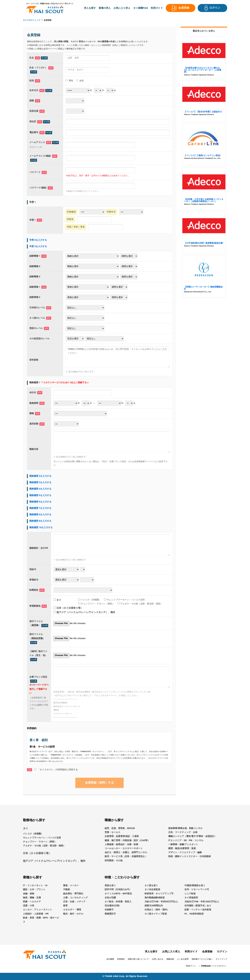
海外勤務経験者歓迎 (155, 898)
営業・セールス (112, 832)
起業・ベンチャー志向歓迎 (198, 910)
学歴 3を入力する (38, 246)
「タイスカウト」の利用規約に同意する (56, 770)
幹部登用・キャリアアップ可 (159, 894)
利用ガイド (191, 952)
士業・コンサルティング (75, 898)
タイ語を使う (151, 886)
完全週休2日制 (112, 906)
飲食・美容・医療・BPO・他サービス (41, 920)
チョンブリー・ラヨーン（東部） (96, 604)
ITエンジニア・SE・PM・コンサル (186, 840)
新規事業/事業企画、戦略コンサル (185, 828)
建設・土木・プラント (34, 890)
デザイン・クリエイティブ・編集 (185, 852)
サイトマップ (221, 959)
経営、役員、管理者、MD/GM (120, 828)
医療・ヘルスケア (32, 902)
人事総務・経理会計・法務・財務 (121, 844)
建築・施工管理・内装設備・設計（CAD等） (127, 840)
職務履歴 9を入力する (40, 521)
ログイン (222, 952)
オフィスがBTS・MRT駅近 (118, 894)
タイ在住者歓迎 (152, 890)
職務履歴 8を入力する (40, 515)
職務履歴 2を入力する (40, 476)
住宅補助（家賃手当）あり (198, 906)
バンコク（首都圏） (90, 600)
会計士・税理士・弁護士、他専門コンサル (126, 852)
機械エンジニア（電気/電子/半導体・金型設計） (192, 836)
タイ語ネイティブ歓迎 (156, 914)
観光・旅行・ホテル (73, 914)
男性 (69, 81)
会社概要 (110, 959)
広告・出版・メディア (74, 902)
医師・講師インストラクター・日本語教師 (190, 857)
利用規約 (121, 959)
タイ (57, 600)
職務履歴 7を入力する (40, 508)
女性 (80, 81)
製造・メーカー (71, 886)
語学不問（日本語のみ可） (118, 890)
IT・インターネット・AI (35, 886)
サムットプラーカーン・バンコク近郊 (124, 600)
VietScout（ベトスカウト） (214, 966)
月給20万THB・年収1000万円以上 (202, 902)
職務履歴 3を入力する (40, 482)
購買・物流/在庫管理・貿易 (182, 848)
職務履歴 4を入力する (40, 489)
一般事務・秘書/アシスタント (183, 844)
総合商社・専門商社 (73, 894)
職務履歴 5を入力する (40, 495)
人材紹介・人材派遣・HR (36, 914)
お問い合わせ (158, 959)
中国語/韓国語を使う (195, 886)
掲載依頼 (170, 959)
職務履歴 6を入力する (40, 502)
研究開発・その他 (114, 861)
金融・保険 (29, 894)
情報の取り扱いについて (138, 959)
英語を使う (110, 886)
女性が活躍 (110, 898)
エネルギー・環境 (72, 910)
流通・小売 (29, 906)
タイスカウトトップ (32, 20)
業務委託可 (110, 914)
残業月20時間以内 (154, 906)
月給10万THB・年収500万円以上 (161, 902)
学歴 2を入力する (38, 240)
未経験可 (109, 910)
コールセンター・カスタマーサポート (124, 848)
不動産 (67, 890)
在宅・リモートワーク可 (197, 890)
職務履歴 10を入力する (41, 528)
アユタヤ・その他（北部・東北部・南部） (140, 604)
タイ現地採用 (191, 898)
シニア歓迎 (190, 894)
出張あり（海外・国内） (157, 910)
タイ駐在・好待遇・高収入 (118, 902)
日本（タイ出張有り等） (68, 608)
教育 (65, 906)
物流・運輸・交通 (32, 898)
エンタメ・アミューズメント (37, 910)
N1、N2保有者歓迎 (194, 914)
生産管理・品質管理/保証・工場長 (122, 836)
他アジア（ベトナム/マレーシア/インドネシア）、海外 (84, 612)
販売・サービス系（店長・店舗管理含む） (126, 857)
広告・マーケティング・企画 (183, 832)
